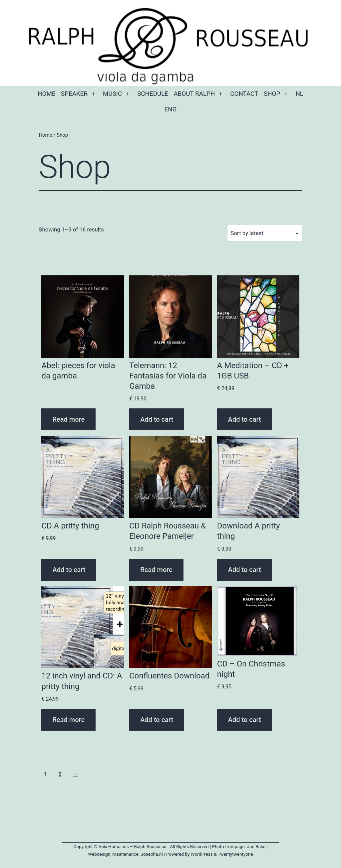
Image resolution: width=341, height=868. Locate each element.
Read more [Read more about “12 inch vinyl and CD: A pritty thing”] (68, 720)
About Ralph (194, 94)
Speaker (74, 94)
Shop (272, 94)
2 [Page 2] (60, 774)
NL (299, 94)
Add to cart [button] (157, 419)
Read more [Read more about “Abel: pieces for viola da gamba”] (68, 419)
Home (46, 94)
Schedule (153, 94)
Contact (244, 94)
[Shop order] (265, 233)
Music (112, 94)
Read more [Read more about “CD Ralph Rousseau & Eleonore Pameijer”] (156, 570)
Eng (171, 109)
